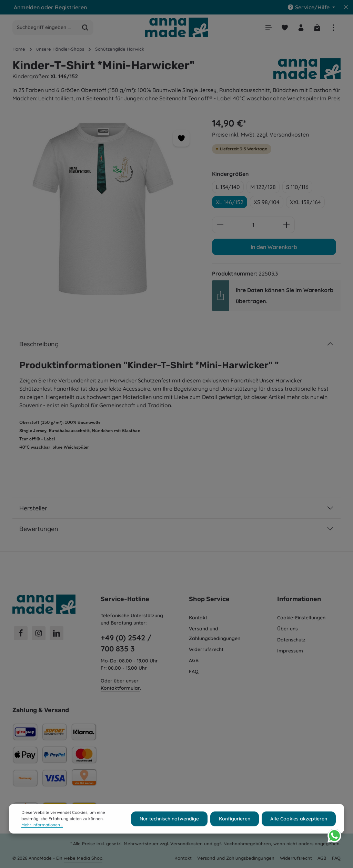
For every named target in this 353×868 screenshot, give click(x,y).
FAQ (194, 671)
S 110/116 (297, 187)
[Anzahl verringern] (220, 225)
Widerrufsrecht (206, 649)
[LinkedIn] (57, 633)
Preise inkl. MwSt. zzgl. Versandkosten (260, 134)
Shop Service (209, 599)
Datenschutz (291, 640)
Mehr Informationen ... (42, 835)
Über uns (288, 629)
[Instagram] (39, 633)
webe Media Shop (83, 858)
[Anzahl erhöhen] (287, 225)
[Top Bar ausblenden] (346, 7)
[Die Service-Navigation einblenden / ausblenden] (311, 7)
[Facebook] (21, 633)
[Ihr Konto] (301, 27)
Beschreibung (39, 344)
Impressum (290, 651)
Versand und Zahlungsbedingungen (215, 633)
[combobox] (45, 28)
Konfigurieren (235, 829)
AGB (194, 660)
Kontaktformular (120, 688)
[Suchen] (85, 28)
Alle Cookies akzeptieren (299, 829)
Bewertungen (39, 529)
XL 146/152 (230, 202)
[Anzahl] (253, 225)
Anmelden (27, 7)
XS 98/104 (267, 202)
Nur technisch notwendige (169, 829)
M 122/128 (263, 187)
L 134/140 (228, 187)
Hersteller (33, 508)
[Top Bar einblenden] (333, 27)
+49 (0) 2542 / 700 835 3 (126, 643)
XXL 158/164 (305, 202)
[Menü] (268, 27)
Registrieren (71, 7)
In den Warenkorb (274, 247)
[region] (105, 209)
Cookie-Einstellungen (301, 618)
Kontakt (198, 618)
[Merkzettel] (285, 27)
